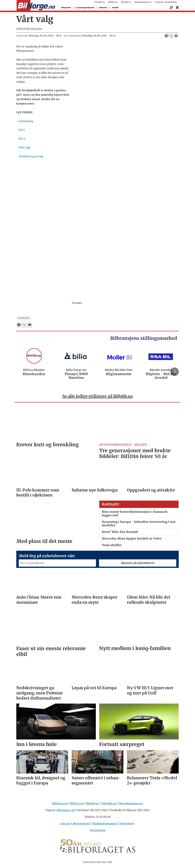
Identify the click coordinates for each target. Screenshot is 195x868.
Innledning (26, 121)
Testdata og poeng (31, 156)
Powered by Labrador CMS (97, 863)
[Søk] (171, 8)
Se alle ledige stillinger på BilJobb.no (98, 397)
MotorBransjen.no (143, 2)
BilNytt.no (113, 2)
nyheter (24, 318)
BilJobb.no (126, 2)
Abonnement (81, 825)
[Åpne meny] (177, 8)
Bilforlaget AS (66, 812)
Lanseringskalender (85, 8)
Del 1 (22, 130)
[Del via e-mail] (176, 36)
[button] (175, 372)
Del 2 (22, 139)
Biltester (103, 8)
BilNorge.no (60, 805)
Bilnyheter (66, 8)
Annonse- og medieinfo (166, 2)
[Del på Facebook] (166, 36)
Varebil (115, 8)
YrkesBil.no (99, 2)
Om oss (65, 825)
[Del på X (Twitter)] (171, 36)
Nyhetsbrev (127, 825)
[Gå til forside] (36, 5)
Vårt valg (24, 148)
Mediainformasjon (105, 825)
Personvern (98, 832)
